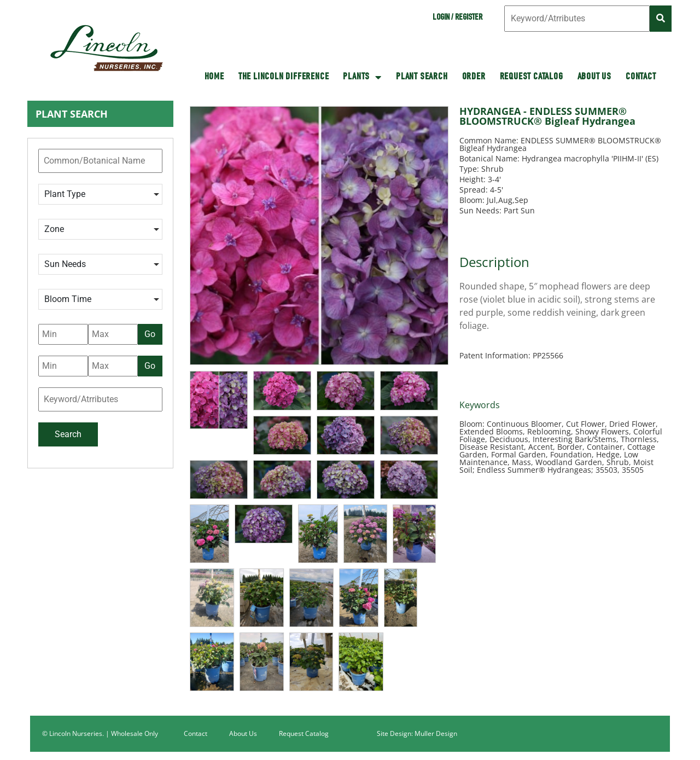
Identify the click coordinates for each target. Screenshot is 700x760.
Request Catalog (532, 77)
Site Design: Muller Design (417, 733)
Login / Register (457, 18)
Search (68, 434)
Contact (641, 77)
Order (474, 77)
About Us (594, 77)
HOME (214, 77)
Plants (362, 77)
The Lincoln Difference (284, 77)
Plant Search (422, 77)
